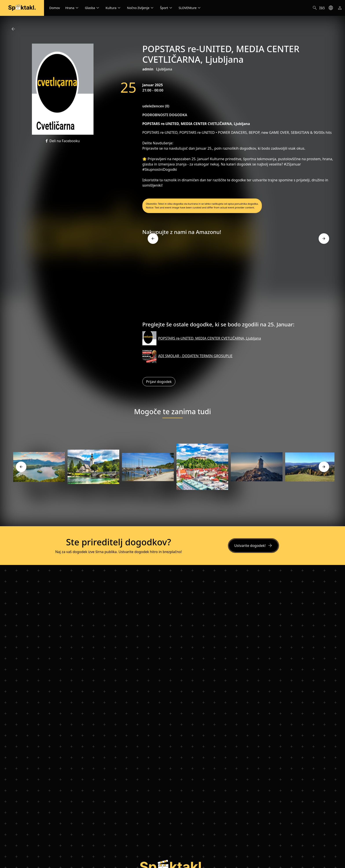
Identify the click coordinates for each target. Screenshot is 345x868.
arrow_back (13, 29)
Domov (55, 8)
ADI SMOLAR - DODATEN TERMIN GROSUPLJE (195, 356)
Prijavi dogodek (159, 382)
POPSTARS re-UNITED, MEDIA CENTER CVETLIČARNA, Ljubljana (210, 338)
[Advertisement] (238, 280)
